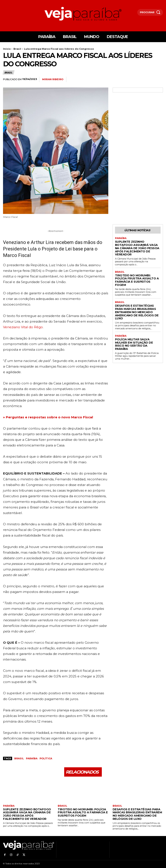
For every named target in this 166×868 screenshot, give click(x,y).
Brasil (17, 49)
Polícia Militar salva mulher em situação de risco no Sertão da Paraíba (138, 326)
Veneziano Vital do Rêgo (23, 327)
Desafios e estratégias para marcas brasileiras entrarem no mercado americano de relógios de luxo (136, 299)
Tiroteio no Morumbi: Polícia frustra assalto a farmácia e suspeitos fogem (136, 272)
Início (7, 49)
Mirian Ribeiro (53, 79)
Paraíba (32, 758)
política (46, 758)
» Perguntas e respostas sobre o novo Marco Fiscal (48, 417)
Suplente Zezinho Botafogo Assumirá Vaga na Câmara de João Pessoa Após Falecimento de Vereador (137, 245)
